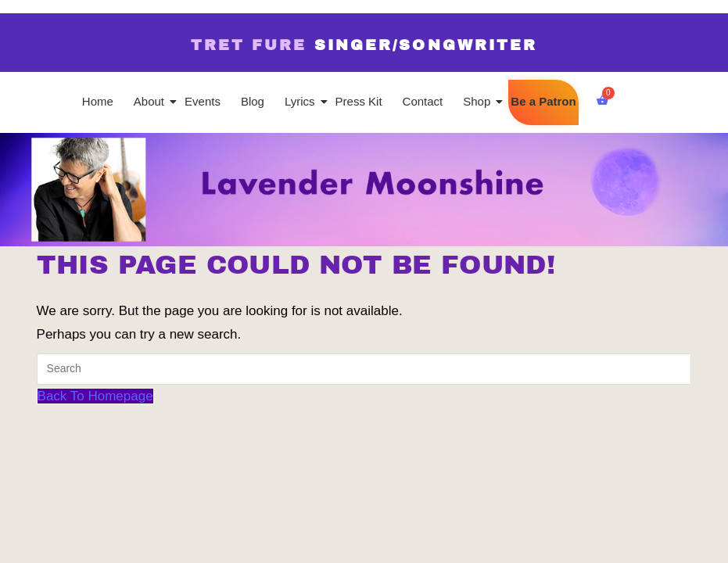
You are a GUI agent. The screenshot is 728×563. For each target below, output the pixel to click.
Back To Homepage (95, 396)
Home (98, 101)
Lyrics (301, 101)
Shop (478, 101)
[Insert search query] (364, 369)
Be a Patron (543, 101)
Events (203, 101)
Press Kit (359, 101)
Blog (253, 101)
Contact (423, 101)
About (150, 101)
